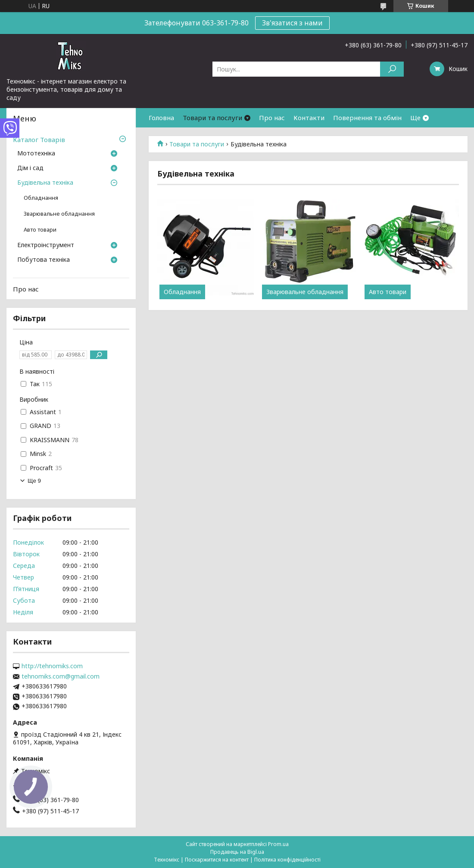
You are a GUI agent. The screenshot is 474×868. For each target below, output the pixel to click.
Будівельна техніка (45, 183)
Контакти (309, 118)
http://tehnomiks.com (52, 666)
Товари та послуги (212, 118)
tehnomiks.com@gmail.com (61, 676)
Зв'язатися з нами (292, 23)
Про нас (272, 118)
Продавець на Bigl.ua (237, 852)
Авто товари (388, 292)
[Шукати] (392, 69)
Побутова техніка (44, 260)
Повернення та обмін (367, 118)
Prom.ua (278, 844)
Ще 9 (34, 481)
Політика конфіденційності (287, 860)
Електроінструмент (46, 245)
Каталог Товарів (39, 139)
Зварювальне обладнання (305, 292)
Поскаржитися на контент (217, 860)
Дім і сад (30, 168)
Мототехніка (36, 154)
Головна (161, 118)
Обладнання (182, 292)
